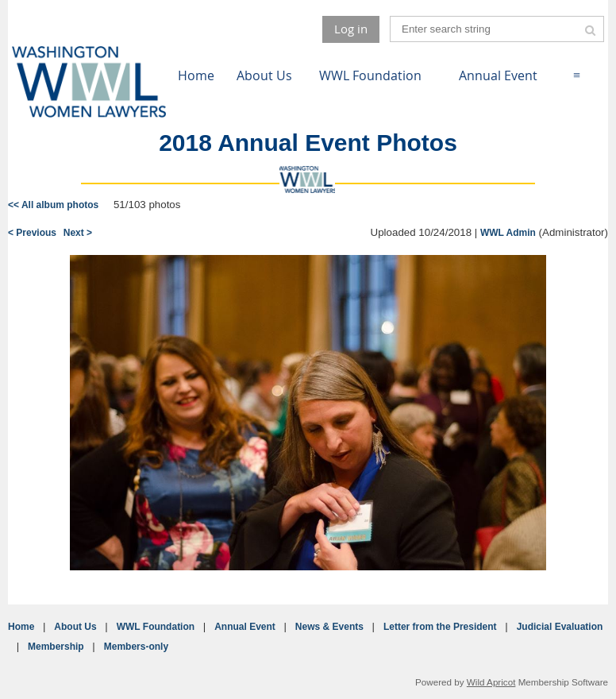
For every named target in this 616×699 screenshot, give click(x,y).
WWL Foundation (156, 627)
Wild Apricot (491, 682)
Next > (78, 233)
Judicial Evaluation (560, 627)
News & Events (329, 627)
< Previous (32, 233)
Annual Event (245, 627)
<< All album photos (53, 205)
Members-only (136, 647)
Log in (351, 29)
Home (21, 627)
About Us (75, 627)
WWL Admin (508, 233)
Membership (56, 647)
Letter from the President (440, 627)
